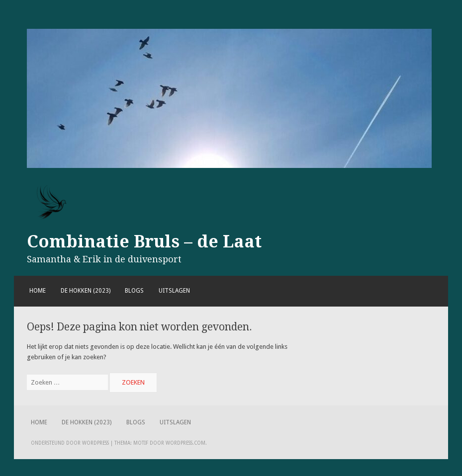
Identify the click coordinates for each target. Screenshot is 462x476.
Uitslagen (174, 291)
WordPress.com (185, 443)
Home (38, 291)
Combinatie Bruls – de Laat (144, 241)
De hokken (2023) (86, 291)
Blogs (134, 291)
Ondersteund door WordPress (70, 443)
